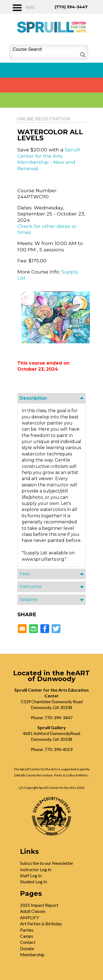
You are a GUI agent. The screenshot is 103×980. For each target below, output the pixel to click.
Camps (27, 936)
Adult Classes (33, 911)
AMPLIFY (30, 917)
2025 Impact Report (39, 905)
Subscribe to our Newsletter (47, 863)
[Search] (82, 55)
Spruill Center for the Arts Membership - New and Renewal (49, 159)
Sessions (28, 600)
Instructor (31, 587)
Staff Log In (31, 875)
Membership (32, 954)
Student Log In (34, 882)
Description (33, 398)
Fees (25, 574)
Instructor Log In (36, 869)
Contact (28, 942)
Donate (27, 948)
